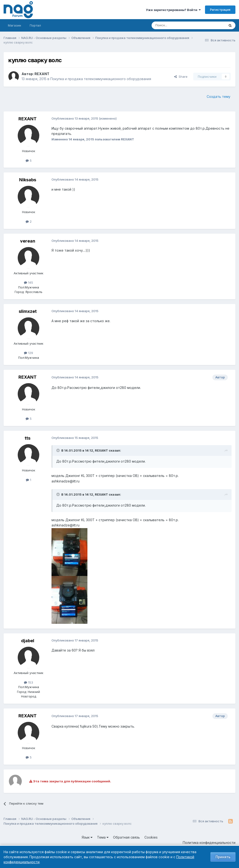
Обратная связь (126, 837)
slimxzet (28, 311)
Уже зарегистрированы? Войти (173, 10)
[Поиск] (175, 25)
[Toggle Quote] (58, 450)
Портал (35, 25)
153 (28, 682)
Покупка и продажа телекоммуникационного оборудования (101, 79)
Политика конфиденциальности (209, 843)
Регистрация (220, 10)
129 (28, 353)
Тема (103, 837)
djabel (28, 641)
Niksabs (28, 180)
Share (181, 77)
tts (28, 438)
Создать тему (219, 97)
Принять (223, 857)
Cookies (151, 837)
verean (28, 241)
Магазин (14, 25)
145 (28, 282)
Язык (87, 837)
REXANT (42, 74)
